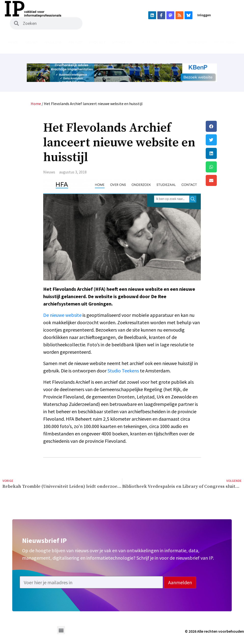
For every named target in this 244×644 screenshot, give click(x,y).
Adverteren (225, 42)
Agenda (173, 42)
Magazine (53, 42)
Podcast (97, 42)
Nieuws (31, 42)
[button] (224, 126)
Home (13, 42)
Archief (75, 42)
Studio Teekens (123, 371)
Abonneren (197, 42)
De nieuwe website (62, 315)
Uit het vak (123, 42)
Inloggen (204, 15)
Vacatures (150, 42)
